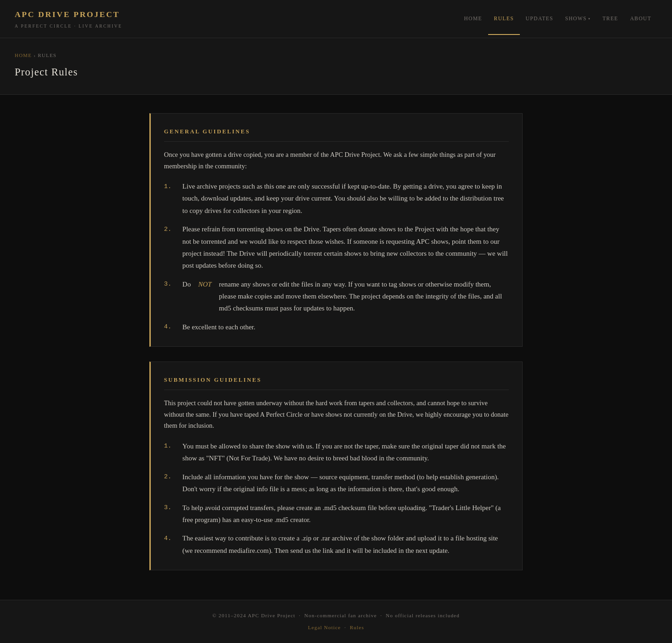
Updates (540, 18)
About (641, 18)
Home (473, 18)
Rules (504, 18)
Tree (610, 18)
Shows (576, 18)
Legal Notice (325, 627)
